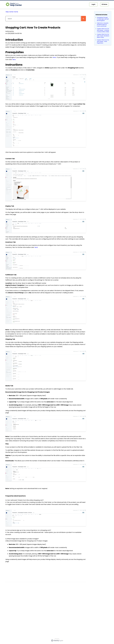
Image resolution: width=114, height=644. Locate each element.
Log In (93, 4)
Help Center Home (12, 12)
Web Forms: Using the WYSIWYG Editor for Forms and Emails (103, 25)
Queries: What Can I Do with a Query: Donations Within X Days (103, 36)
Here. (14, 60)
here (36, 247)
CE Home (104, 4)
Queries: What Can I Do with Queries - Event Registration (103, 41)
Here (54, 57)
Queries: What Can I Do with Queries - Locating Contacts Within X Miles (103, 30)
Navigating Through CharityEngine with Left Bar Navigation (103, 19)
